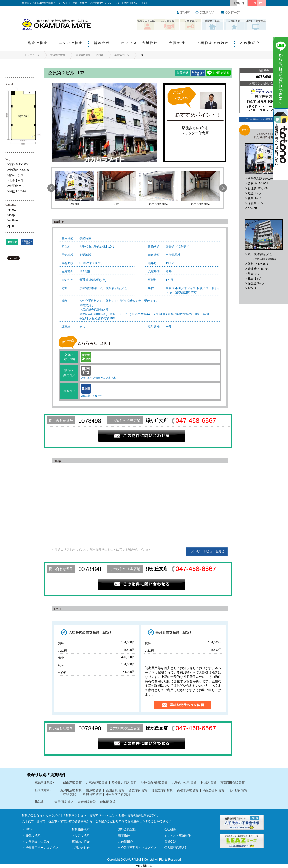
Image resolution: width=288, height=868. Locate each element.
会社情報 (206, 13)
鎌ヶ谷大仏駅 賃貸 (118, 794)
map (12, 215)
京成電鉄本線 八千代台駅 (90, 55)
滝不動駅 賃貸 (238, 790)
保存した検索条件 (256, 24)
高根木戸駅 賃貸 (188, 790)
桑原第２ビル (122, 55)
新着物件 (102, 44)
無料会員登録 (127, 829)
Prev (51, 188)
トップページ (32, 55)
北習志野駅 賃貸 (97, 783)
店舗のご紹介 (81, 842)
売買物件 (177, 44)
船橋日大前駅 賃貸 (124, 783)
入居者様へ (191, 24)
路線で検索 (37, 44)
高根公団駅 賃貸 (213, 790)
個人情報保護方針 (176, 848)
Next (223, 188)
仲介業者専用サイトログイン (137, 848)
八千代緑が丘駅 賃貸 (154, 783)
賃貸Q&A (170, 842)
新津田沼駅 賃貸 (71, 790)
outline (13, 220)
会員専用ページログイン (42, 848)
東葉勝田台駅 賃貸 (232, 783)
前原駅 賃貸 (94, 790)
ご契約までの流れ (213, 44)
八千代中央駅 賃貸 (184, 783)
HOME (30, 829)
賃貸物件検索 (58, 55)
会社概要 (170, 829)
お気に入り (234, 24)
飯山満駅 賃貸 (72, 783)
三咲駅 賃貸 (68, 794)
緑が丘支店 (157, 421)
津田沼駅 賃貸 (64, 802)
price (12, 226)
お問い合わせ (231, 13)
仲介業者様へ (169, 24)
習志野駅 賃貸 (138, 790)
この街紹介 (250, 44)
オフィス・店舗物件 (140, 44)
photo (13, 210)
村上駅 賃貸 (208, 783)
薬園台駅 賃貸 (115, 790)
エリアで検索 (71, 44)
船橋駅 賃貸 (108, 802)
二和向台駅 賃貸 (91, 794)
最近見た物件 (212, 24)
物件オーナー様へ (147, 24)
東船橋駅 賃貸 (87, 802)
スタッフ (183, 13)
